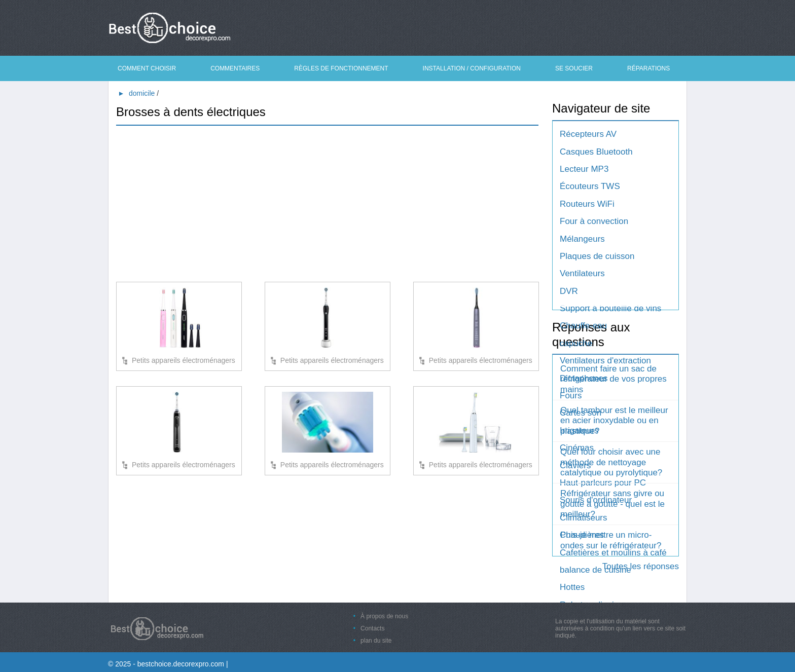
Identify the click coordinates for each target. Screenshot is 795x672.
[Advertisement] (327, 206)
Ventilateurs (582, 273)
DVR (569, 291)
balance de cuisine (595, 570)
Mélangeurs (582, 239)
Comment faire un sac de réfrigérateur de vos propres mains (613, 379)
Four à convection (594, 221)
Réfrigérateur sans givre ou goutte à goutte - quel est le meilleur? (612, 504)
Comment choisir (147, 68)
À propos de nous (384, 616)
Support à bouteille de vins (610, 308)
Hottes (572, 587)
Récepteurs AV (588, 134)
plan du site (376, 641)
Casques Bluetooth (596, 152)
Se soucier (574, 68)
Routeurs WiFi (587, 204)
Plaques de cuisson (597, 256)
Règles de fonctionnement (341, 68)
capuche (576, 343)
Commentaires (235, 68)
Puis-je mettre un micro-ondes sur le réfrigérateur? (611, 540)
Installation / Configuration (472, 68)
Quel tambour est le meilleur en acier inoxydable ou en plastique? (614, 421)
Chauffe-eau (583, 326)
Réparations (648, 68)
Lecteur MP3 (584, 169)
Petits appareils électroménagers (184, 360)
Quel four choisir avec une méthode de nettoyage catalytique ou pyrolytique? (611, 462)
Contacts (372, 628)
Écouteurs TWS (590, 186)
